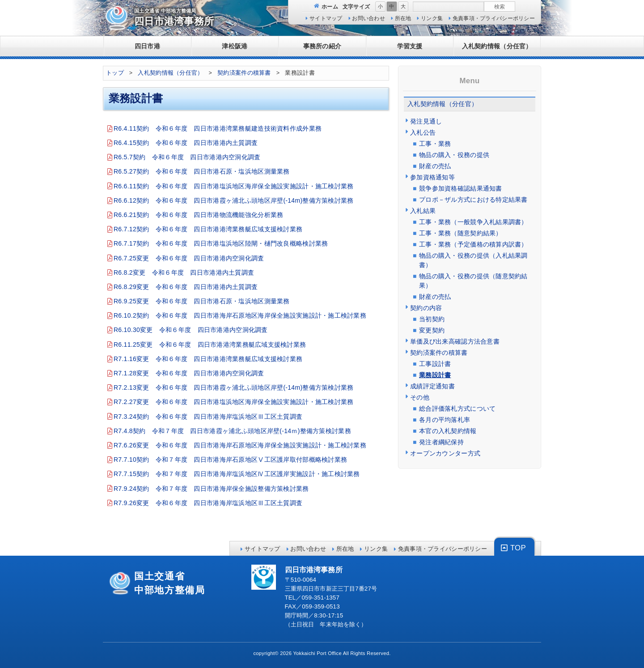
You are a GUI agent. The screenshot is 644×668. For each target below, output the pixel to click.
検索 (500, 6)
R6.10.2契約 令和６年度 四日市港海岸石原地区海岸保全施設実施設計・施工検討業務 (240, 315)
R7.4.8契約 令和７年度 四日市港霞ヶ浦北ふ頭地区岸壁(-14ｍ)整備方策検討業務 (232, 431)
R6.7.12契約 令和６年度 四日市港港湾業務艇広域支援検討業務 (208, 229)
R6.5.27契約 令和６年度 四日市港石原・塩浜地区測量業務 (202, 171)
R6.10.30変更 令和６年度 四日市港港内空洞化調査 (191, 330)
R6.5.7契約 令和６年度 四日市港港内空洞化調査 (187, 157)
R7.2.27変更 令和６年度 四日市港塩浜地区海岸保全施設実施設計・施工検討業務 (234, 402)
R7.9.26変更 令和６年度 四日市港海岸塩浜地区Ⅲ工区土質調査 (208, 503)
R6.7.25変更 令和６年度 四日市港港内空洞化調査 (189, 258)
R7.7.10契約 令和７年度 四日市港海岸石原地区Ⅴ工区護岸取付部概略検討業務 (230, 460)
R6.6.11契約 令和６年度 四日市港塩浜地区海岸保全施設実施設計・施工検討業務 (234, 186)
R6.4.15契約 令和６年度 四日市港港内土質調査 (186, 143)
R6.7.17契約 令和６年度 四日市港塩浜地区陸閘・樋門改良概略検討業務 (221, 243)
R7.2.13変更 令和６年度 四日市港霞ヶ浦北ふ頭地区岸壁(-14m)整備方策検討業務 (234, 387)
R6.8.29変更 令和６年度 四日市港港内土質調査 (186, 287)
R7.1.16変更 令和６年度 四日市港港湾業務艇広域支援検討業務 (208, 359)
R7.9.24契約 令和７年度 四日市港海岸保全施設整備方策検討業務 (211, 489)
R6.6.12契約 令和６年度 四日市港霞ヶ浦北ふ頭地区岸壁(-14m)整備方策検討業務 (234, 200)
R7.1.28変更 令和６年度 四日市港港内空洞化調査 (189, 373)
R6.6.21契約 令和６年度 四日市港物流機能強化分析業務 (198, 215)
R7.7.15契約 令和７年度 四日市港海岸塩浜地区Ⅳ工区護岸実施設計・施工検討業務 (237, 474)
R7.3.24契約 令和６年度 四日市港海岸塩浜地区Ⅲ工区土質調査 (208, 417)
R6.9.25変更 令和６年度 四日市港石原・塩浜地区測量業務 (202, 301)
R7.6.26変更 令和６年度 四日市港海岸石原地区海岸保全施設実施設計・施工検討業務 (240, 445)
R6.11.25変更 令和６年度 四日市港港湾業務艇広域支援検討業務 (210, 345)
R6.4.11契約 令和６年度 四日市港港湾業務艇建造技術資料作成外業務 (218, 128)
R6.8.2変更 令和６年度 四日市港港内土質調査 (184, 272)
